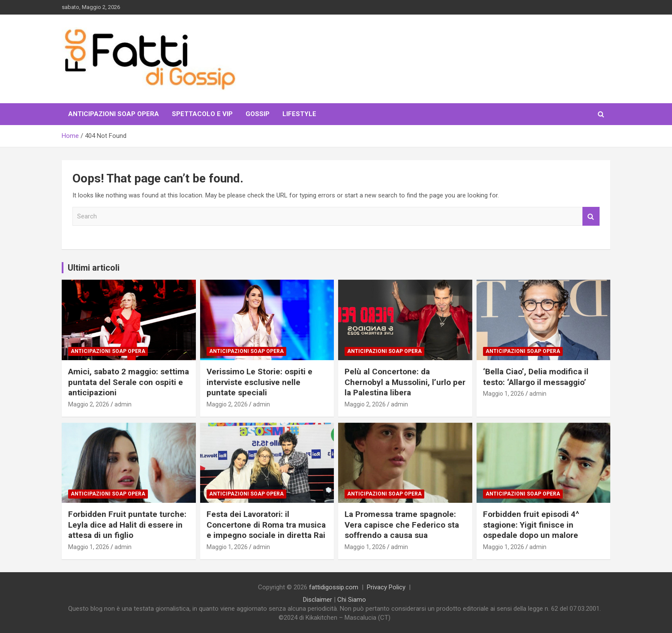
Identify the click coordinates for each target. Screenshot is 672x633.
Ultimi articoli (94, 268)
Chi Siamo (352, 600)
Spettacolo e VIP (202, 114)
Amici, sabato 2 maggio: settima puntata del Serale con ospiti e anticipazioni (129, 382)
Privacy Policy (386, 587)
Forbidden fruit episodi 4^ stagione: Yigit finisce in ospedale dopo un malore (531, 525)
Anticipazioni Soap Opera (114, 114)
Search (591, 216)
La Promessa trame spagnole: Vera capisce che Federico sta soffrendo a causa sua (402, 525)
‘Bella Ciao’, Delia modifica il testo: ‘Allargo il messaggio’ (536, 377)
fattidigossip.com (334, 587)
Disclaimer (318, 600)
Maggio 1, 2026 (504, 394)
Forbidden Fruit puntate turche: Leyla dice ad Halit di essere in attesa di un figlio (127, 525)
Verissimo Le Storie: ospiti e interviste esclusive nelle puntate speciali (259, 382)
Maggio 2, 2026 (89, 404)
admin (123, 404)
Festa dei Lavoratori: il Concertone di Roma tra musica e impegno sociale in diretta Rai (266, 525)
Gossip (258, 114)
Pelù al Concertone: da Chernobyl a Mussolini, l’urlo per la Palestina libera (405, 382)
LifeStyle (299, 114)
